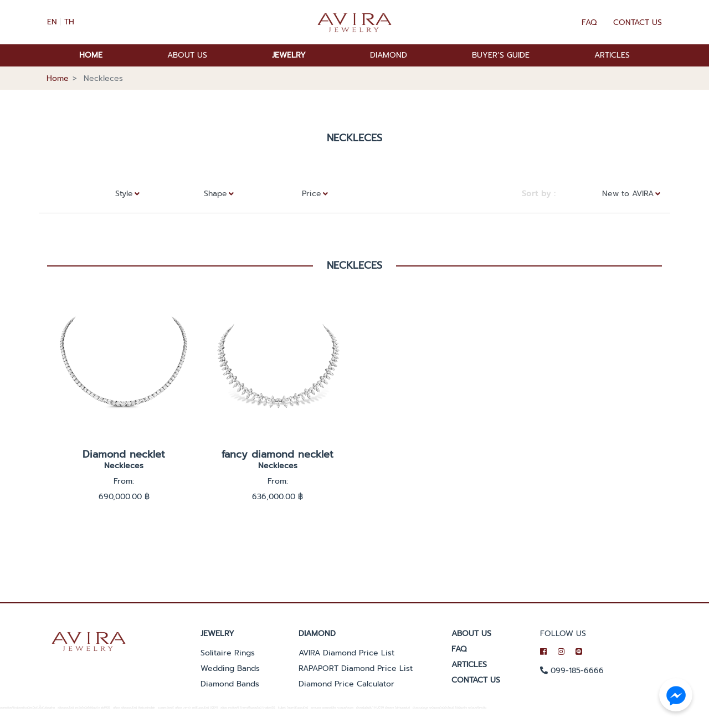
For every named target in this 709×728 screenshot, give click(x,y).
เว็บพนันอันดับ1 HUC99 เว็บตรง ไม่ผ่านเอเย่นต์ (383, 708)
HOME (91, 55)
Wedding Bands (230, 668)
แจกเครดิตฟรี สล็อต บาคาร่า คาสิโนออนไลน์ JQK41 (188, 708)
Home (58, 78)
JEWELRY (289, 55)
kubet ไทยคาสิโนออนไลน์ (293, 708)
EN (52, 22)
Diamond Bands (230, 684)
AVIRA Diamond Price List (346, 653)
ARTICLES (612, 55)
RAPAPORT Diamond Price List (356, 668)
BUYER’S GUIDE (501, 55)
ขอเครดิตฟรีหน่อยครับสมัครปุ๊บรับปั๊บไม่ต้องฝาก (27, 708)
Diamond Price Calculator (346, 684)
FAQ (589, 22)
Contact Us (638, 22)
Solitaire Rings (228, 653)
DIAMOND (389, 55)
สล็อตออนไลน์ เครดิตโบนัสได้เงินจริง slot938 (84, 708)
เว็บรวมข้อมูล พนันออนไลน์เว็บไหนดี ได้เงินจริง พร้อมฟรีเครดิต (449, 708)
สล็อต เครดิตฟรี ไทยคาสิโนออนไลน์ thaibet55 (248, 708)
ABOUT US (187, 55)
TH (69, 22)
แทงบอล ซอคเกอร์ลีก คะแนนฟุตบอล (332, 708)
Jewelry (217, 634)
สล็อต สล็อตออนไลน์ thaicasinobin (134, 708)
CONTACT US (476, 680)
